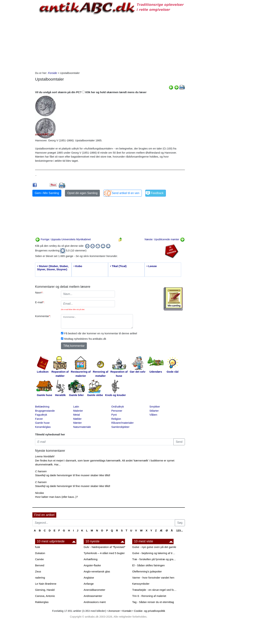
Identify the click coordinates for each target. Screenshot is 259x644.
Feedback (157, 193)
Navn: (39, 293)
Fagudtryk (41, 415)
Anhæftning (91, 559)
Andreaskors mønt (95, 602)
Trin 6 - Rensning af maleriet (149, 596)
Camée (39, 559)
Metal (77, 415)
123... (180, 530)
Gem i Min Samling (47, 193)
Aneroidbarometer (94, 590)
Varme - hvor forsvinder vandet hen (153, 578)
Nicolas (39, 493)
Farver (39, 419)
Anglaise (89, 578)
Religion (116, 419)
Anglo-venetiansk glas (97, 571)
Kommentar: (43, 316)
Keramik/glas (43, 427)
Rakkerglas (42, 602)
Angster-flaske (92, 565)
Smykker (155, 407)
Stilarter (154, 411)
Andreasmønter (93, 596)
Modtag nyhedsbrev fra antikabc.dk (85, 339)
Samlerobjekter (120, 427)
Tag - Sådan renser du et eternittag (153, 602)
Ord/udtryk (118, 407)
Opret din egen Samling (82, 193)
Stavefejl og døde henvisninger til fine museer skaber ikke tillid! (73, 475)
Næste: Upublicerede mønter (165, 239)
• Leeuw (152, 266)
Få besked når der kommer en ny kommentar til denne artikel (101, 333)
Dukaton (40, 553)
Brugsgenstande (45, 411)
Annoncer (114, 611)
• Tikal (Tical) (118, 266)
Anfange (89, 584)
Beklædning (42, 407)
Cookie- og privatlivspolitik (150, 611)
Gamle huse (42, 423)
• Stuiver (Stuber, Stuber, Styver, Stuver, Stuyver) (53, 268)
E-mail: (40, 302)
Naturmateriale (82, 427)
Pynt (114, 415)
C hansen (41, 471)
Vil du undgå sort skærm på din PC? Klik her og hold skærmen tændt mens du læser (91, 92)
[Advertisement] (17, 54)
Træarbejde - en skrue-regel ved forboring (155, 590)
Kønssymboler (141, 584)
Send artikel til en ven (126, 193)
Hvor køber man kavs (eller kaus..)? (56, 497)
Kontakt (127, 611)
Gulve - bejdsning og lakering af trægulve (155, 553)
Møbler (77, 419)
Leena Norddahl (45, 456)
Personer (117, 411)
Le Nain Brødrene (46, 584)
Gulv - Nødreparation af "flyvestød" (104, 547)
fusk (38, 547)
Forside (53, 73)
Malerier (78, 411)
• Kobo (78, 266)
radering (40, 578)
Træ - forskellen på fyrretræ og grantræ (155, 559)
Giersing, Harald (45, 590)
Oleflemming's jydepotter (147, 571)
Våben (153, 415)
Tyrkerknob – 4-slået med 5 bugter (104, 553)
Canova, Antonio (45, 596)
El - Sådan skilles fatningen (148, 565)
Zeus (38, 571)
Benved (40, 565)
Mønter (78, 423)
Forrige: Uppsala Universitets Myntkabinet (63, 239)
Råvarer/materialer (122, 423)
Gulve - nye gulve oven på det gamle (154, 547)
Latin (76, 407)
